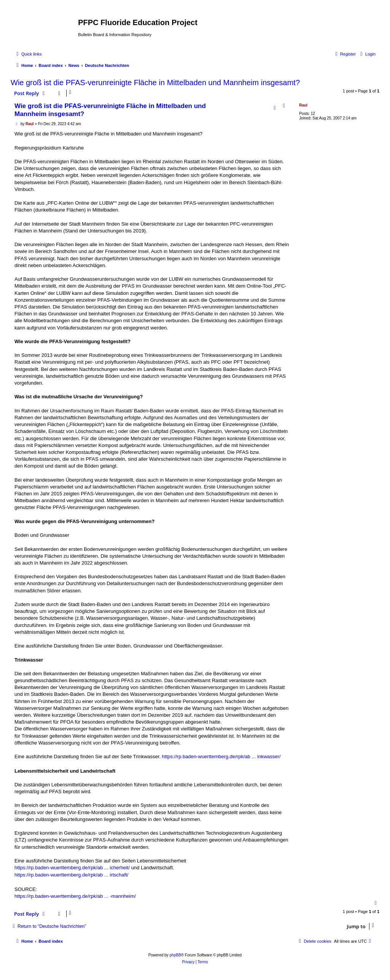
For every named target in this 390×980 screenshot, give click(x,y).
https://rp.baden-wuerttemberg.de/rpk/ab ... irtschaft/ (71, 875)
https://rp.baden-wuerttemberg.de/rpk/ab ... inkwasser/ (221, 756)
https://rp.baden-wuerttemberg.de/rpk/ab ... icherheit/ (72, 868)
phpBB (175, 955)
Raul (303, 105)
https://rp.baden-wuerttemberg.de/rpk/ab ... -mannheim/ (75, 896)
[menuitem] (367, 54)
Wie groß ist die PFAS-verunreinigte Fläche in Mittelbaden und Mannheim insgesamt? (155, 83)
